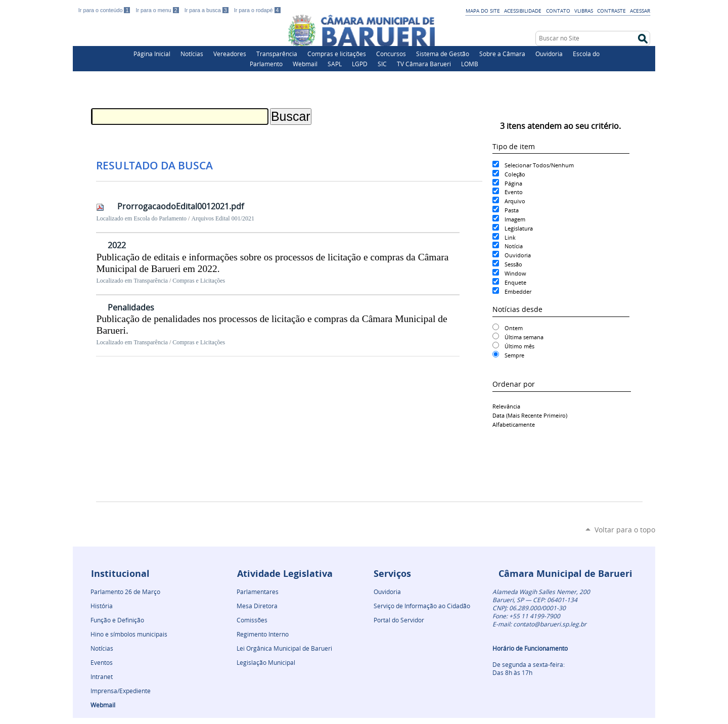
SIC (382, 64)
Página (513, 183)
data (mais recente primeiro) (530, 415)
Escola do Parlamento (160, 218)
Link (510, 237)
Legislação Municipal (266, 662)
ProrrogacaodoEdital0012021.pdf (180, 206)
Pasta (512, 210)
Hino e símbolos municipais (129, 634)
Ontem (514, 328)
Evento (514, 192)
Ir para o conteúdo (105, 10)
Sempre (514, 355)
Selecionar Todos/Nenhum (539, 165)
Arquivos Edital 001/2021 (223, 218)
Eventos (102, 662)
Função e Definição (117, 620)
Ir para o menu (158, 10)
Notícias (192, 54)
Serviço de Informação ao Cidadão (422, 606)
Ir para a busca (207, 10)
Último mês (519, 346)
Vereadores (230, 54)
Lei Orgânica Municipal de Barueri (284, 648)
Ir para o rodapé (257, 10)
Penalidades (131, 307)
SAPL (335, 64)
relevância (506, 406)
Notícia (514, 246)
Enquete (515, 282)
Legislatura (519, 228)
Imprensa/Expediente (121, 691)
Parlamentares (258, 592)
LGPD (360, 64)
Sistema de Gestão (443, 54)
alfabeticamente (514, 424)
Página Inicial (152, 54)
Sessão (513, 264)
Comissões (252, 620)
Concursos (391, 54)
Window (515, 273)
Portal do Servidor (399, 620)
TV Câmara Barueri (424, 64)
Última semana (524, 337)
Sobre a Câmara (502, 54)
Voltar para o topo (625, 530)
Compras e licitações (337, 54)
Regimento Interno (263, 634)
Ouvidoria (549, 54)
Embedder (518, 291)
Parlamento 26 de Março (125, 592)
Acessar (640, 11)
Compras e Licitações (199, 281)
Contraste (611, 11)
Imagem (515, 219)
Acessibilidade (523, 11)
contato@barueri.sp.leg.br (550, 624)
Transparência (277, 54)
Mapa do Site (483, 11)
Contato (558, 11)
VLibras (584, 11)
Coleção (515, 174)
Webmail (305, 64)
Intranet (102, 676)
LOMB (470, 64)
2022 (117, 245)
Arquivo (515, 201)
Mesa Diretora (257, 606)
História (102, 606)
